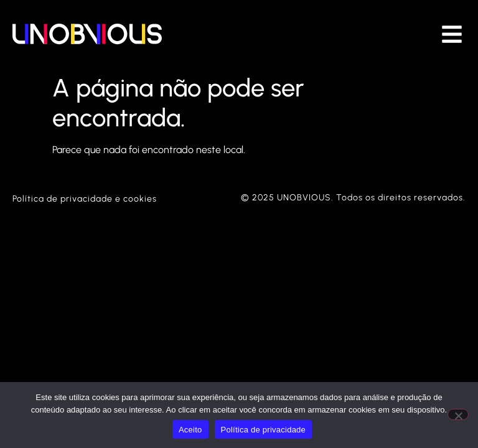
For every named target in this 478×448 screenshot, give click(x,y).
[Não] (458, 414)
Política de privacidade (264, 430)
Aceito (190, 430)
